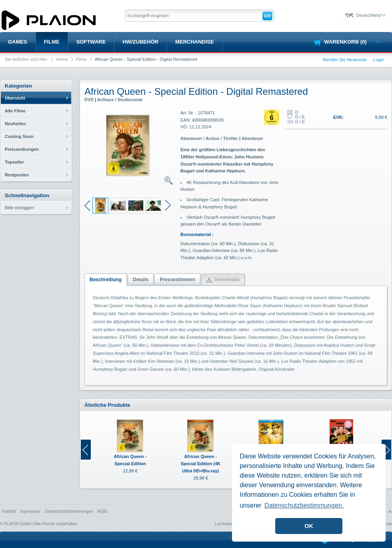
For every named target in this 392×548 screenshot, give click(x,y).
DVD (89, 100)
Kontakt (9, 511)
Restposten (17, 175)
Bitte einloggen (19, 208)
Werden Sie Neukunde (345, 60)
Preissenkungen (22, 149)
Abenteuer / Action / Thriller (209, 138)
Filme (52, 42)
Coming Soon (19, 136)
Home (62, 59)
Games (18, 42)
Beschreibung (106, 280)
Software (91, 42)
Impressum (30, 511)
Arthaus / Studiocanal (120, 100)
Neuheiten (15, 124)
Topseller (14, 162)
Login (379, 60)
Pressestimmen (177, 280)
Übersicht (15, 98)
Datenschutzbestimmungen (69, 511)
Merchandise (195, 42)
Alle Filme (15, 111)
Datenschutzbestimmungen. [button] (304, 505)
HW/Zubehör (140, 42)
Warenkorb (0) (352, 42)
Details (141, 280)
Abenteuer (252, 138)
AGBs (103, 511)
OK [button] (309, 526)
